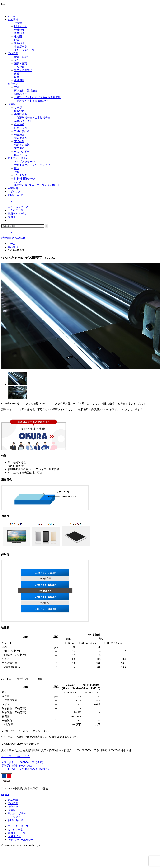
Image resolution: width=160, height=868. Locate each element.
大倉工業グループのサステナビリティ (36, 165)
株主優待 (19, 148)
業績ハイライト (23, 121)
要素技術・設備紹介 (26, 91)
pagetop (5, 794)
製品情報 (13, 53)
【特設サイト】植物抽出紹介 (31, 101)
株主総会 (19, 135)
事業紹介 (19, 33)
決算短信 (19, 111)
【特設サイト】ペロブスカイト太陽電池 (37, 97)
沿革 (17, 40)
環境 (17, 168)
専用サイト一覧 (17, 214)
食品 (17, 60)
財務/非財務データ (25, 179)
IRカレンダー (22, 151)
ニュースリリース (18, 207)
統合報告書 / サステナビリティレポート (37, 185)
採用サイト (14, 217)
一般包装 (19, 67)
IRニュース (21, 155)
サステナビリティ (18, 158)
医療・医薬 (21, 64)
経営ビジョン (22, 128)
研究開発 (13, 84)
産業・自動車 (22, 57)
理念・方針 (21, 26)
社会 (17, 172)
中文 (10, 201)
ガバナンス (21, 175)
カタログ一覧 (15, 210)
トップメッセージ (24, 162)
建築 (17, 74)
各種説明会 (21, 114)
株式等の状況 (22, 145)
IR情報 (12, 104)
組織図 (18, 36)
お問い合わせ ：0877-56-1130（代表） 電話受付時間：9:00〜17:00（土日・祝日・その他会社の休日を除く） (26, 766)
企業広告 (13, 188)
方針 (17, 87)
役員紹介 (19, 43)
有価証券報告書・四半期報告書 (32, 118)
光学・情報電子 (23, 70)
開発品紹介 (21, 94)
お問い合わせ (15, 195)
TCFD (17, 182)
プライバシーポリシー (21, 840)
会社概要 (19, 30)
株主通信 (19, 124)
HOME (12, 17)
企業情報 (13, 20)
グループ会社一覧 (24, 50)
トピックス (14, 192)
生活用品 (19, 80)
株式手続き (21, 138)
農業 (17, 77)
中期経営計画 (22, 131)
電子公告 (19, 141)
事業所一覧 (21, 47)
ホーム (12, 244)
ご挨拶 (18, 23)
